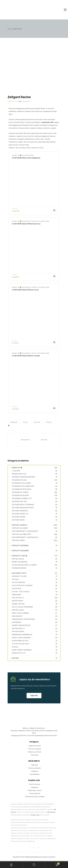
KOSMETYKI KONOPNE (20, 562)
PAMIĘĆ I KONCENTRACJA (21, 625)
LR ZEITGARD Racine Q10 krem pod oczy (26, 224)
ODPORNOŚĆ (16, 622)
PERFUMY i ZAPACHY (20, 525)
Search (34, 865)
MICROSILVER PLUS (19, 474)
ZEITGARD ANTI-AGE (19, 502)
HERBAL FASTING (18, 604)
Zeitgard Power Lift (21, 440)
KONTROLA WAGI (18, 610)
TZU (20, 101)
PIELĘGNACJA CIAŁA (19, 480)
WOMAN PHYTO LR (19, 653)
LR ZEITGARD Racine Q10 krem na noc (25, 290)
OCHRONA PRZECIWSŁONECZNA (23, 477)
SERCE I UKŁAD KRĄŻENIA (21, 638)
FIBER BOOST (17, 595)
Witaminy (15, 647)
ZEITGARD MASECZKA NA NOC (23, 508)
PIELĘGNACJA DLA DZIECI (21, 483)
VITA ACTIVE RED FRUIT (21, 644)
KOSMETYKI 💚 (17, 155)
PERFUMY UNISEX (18, 540)
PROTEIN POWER (18, 632)
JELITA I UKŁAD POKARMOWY (22, 607)
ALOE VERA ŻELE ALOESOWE (22, 585)
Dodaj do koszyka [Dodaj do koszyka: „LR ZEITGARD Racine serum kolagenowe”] (54, 210)
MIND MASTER (17, 616)
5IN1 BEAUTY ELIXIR (19, 576)
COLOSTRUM (17, 589)
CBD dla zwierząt (18, 559)
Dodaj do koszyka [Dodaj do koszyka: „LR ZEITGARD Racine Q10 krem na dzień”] (54, 408)
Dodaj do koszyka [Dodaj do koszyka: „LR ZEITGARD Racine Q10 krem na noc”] (54, 342)
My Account (11, 865)
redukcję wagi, (35, 815)
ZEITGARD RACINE (28, 155)
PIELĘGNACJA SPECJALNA (22, 489)
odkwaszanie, (51, 812)
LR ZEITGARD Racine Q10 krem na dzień (26, 356)
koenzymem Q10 (48, 122)
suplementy (22, 731)
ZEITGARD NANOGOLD (20, 511)
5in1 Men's (16, 579)
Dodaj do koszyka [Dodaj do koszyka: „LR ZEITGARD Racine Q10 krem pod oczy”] (54, 276)
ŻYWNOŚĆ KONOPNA (19, 568)
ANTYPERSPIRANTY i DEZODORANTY (25, 531)
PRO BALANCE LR (18, 628)
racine (26, 422)
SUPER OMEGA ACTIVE (20, 641)
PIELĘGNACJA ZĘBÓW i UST (22, 498)
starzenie (37, 422)
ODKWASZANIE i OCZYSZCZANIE (23, 619)
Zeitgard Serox (47, 440)
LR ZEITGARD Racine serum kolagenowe (26, 158)
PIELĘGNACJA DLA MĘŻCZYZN (23, 486)
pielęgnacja (14, 422)
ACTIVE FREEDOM (18, 582)
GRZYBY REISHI (17, 601)
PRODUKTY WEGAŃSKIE (20, 551)
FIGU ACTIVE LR (18, 598)
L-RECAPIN (16, 471)
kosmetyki (35, 731)
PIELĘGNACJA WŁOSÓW (20, 495)
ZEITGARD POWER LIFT (20, 514)
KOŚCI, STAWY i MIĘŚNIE (20, 613)
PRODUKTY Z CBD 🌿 (20, 556)
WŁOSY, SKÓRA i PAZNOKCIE (22, 650)
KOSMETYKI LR (12, 101)
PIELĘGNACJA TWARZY (29, 221)
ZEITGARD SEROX (18, 520)
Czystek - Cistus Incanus (21, 592)
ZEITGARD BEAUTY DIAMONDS (23, 505)
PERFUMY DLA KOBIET (20, 528)
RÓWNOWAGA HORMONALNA (22, 635)
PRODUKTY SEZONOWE (20, 546)
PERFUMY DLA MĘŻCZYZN (21, 534)
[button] (34, 696)
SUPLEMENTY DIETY (19, 573)
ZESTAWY (15, 658)
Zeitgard (49, 422)
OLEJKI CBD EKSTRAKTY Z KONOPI (24, 565)
